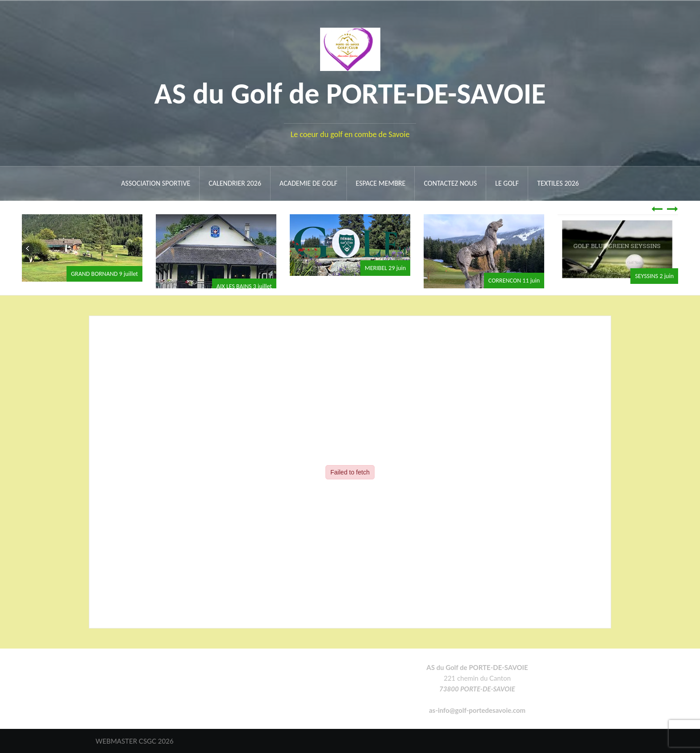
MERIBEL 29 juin (385, 268)
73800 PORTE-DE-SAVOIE (477, 689)
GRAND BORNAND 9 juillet (104, 274)
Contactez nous (450, 183)
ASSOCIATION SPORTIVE (156, 183)
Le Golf (507, 183)
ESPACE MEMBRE (381, 183)
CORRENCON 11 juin (514, 281)
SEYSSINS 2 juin (654, 276)
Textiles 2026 (558, 183)
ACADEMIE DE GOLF (308, 183)
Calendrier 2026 (235, 183)
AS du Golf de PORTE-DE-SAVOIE (350, 94)
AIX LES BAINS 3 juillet (244, 286)
